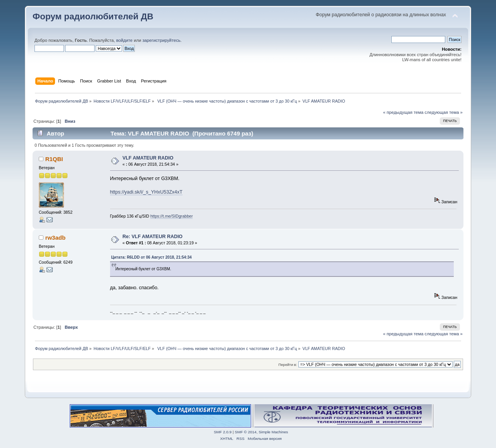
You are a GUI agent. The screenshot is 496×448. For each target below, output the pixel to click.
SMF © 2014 (246, 432)
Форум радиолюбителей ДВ (93, 16)
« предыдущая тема (403, 112)
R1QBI (54, 159)
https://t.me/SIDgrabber (172, 216)
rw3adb (55, 238)
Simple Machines (273, 432)
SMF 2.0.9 (223, 432)
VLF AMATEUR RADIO (148, 158)
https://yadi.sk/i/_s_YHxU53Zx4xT (146, 192)
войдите (124, 40)
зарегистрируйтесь (161, 40)
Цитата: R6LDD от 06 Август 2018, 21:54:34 (152, 257)
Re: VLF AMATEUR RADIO (152, 237)
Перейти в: (288, 365)
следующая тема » (444, 112)
